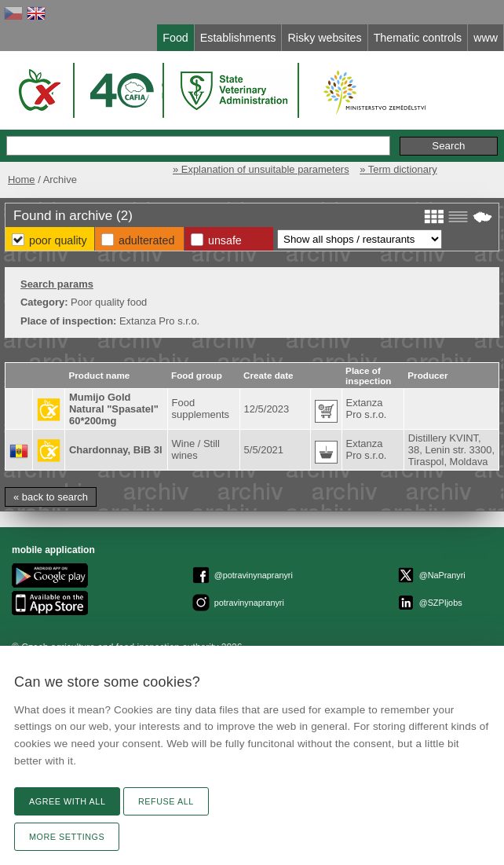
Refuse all (166, 801)
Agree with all (67, 801)
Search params (57, 284)
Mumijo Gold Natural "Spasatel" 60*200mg (114, 409)
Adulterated (146, 240)
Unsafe (225, 240)
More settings (67, 837)
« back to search (51, 497)
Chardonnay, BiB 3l (116, 450)
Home (22, 180)
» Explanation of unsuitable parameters (261, 169)
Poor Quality (58, 240)
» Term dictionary (398, 169)
